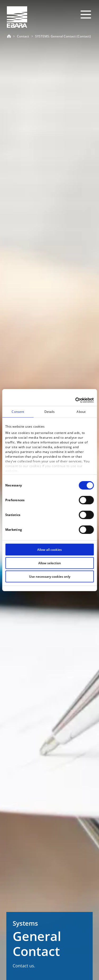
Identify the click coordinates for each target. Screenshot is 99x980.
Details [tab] (50, 412)
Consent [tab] (18, 412)
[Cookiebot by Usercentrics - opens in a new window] (71, 400)
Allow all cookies (49, 550)
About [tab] (81, 412)
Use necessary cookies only (50, 577)
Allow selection (50, 563)
